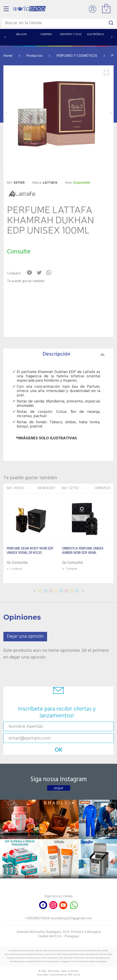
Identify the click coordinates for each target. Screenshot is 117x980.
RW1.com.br (74, 975)
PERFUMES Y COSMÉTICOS (77, 56)
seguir (58, 788)
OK (59, 750)
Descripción (74, 354)
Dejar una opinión (25, 636)
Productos (35, 56)
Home (8, 56)
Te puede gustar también (26, 281)
